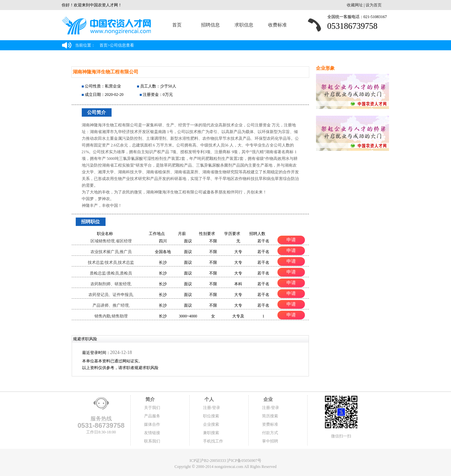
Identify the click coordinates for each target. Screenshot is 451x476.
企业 (267, 399)
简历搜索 (270, 416)
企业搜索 (211, 424)
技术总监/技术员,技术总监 (111, 262)
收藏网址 (355, 5)
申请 (291, 240)
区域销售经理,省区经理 (111, 241)
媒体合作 (152, 424)
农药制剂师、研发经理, (111, 284)
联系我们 (152, 441)
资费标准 (270, 424)
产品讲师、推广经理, (111, 305)
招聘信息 (210, 25)
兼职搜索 (211, 433)
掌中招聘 (270, 441)
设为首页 (374, 5)
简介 (149, 399)
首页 (177, 25)
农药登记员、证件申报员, (111, 295)
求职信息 (244, 25)
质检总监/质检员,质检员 (111, 273)
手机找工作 (213, 441)
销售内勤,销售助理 (111, 316)
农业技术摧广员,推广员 (111, 252)
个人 (208, 399)
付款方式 (270, 433)
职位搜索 (211, 416)
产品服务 (152, 416)
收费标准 (277, 25)
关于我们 (152, 408)
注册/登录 (212, 408)
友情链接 (152, 433)
